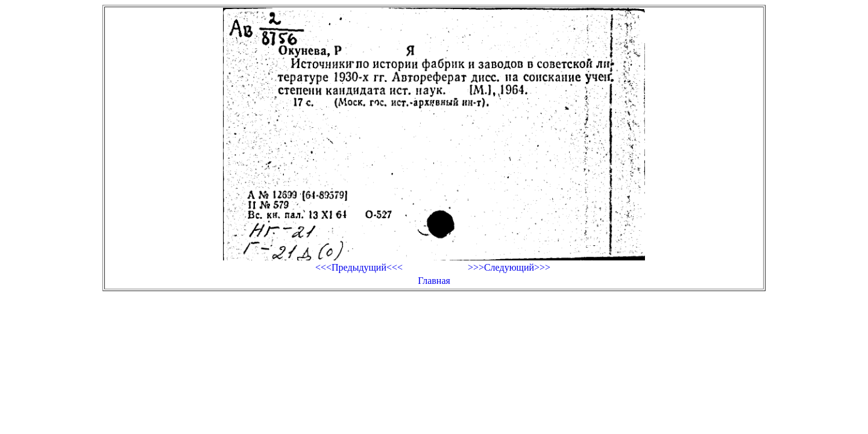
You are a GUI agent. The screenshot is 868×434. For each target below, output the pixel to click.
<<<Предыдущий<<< (359, 267)
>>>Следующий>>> (509, 267)
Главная (434, 281)
